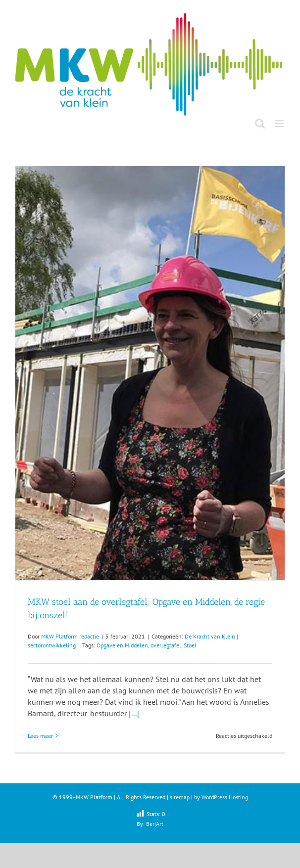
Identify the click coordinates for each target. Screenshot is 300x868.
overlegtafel (166, 645)
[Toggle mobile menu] (280, 123)
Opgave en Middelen (122, 645)
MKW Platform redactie (70, 636)
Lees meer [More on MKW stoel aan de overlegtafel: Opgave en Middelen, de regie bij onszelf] (40, 736)
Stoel (190, 645)
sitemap (180, 797)
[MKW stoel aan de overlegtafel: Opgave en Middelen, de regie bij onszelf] (150, 373)
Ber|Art (155, 824)
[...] (134, 713)
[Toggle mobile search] (260, 123)
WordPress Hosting (225, 797)
